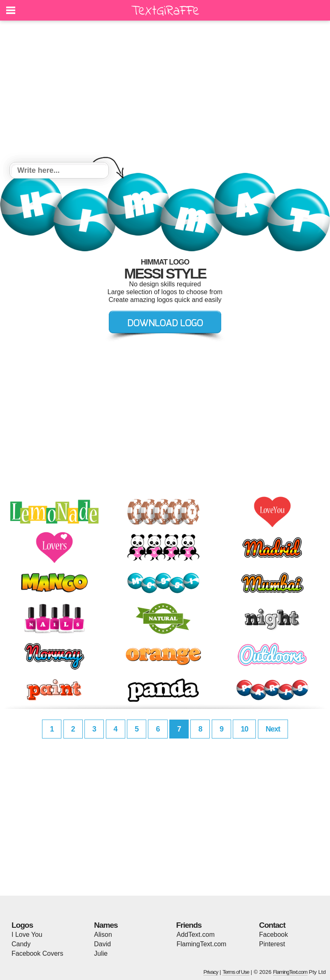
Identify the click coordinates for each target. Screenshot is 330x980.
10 (244, 729)
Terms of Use (236, 972)
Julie (101, 953)
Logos (22, 925)
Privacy (211, 972)
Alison (103, 935)
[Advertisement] (165, 93)
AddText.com (196, 935)
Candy (21, 944)
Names (106, 925)
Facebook (274, 935)
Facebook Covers (37, 953)
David (102, 944)
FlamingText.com (202, 944)
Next (273, 729)
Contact (272, 925)
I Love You (27, 935)
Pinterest (272, 944)
